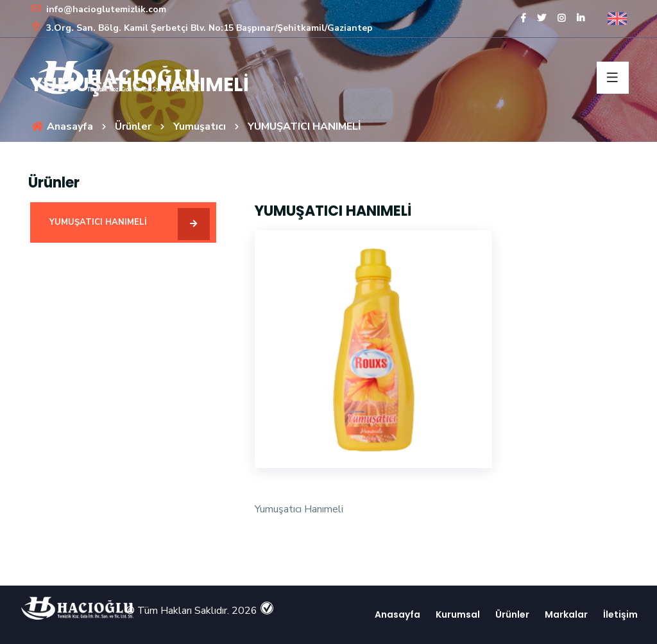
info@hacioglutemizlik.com (98, 9)
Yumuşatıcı (200, 126)
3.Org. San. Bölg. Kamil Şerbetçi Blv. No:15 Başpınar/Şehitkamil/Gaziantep (201, 28)
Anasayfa (62, 126)
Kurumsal (456, 614)
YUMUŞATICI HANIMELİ (130, 224)
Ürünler (133, 126)
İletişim (619, 614)
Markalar (565, 614)
